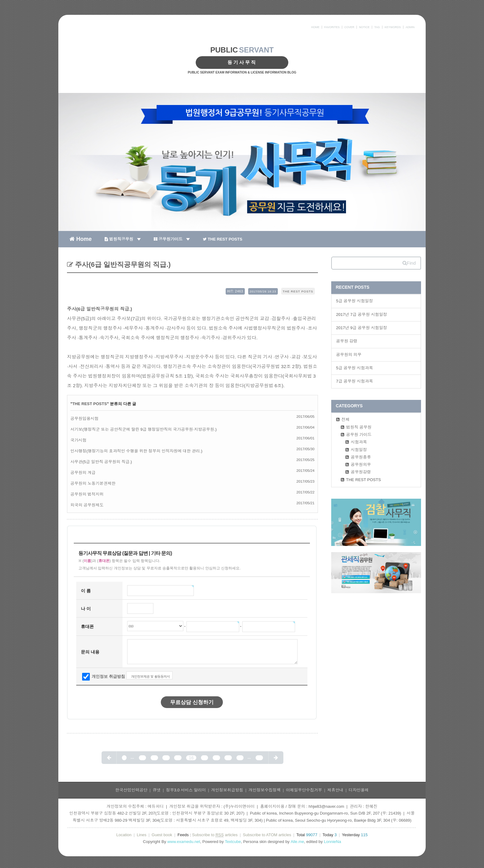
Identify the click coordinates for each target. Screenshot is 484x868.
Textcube (233, 842)
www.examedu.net (184, 842)
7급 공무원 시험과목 (355, 381)
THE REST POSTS (223, 239)
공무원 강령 (347, 341)
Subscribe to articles (215, 835)
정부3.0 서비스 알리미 (186, 790)
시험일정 (359, 450)
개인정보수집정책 (265, 790)
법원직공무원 (123, 239)
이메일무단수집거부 (304, 790)
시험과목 (359, 442)
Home (81, 239)
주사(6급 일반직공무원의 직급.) (122, 264)
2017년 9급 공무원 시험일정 (362, 328)
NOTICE (364, 27)
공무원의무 (361, 465)
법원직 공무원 (359, 427)
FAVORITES (332, 27)
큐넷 (157, 790)
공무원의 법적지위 (87, 494)
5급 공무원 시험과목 (355, 368)
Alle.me (297, 842)
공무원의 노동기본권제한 (93, 483)
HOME (315, 27)
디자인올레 (359, 790)
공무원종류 (361, 457)
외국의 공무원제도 (87, 505)
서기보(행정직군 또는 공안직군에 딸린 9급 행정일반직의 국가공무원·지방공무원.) (144, 429)
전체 (345, 419)
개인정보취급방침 (227, 790)
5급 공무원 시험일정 (355, 301)
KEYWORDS (393, 27)
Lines (142, 835)
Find (409, 263)
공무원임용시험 (84, 419)
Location (124, 835)
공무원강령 (361, 472)
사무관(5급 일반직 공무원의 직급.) (101, 462)
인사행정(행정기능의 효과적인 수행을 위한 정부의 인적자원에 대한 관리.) (136, 451)
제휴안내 (335, 790)
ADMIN (410, 27)
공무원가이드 (172, 239)
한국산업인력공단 (131, 790)
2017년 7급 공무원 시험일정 (362, 314)
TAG (377, 27)
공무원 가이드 (359, 435)
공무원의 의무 (349, 355)
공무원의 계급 (83, 473)
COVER (349, 27)
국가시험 (78, 440)
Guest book (162, 835)
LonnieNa (332, 842)
